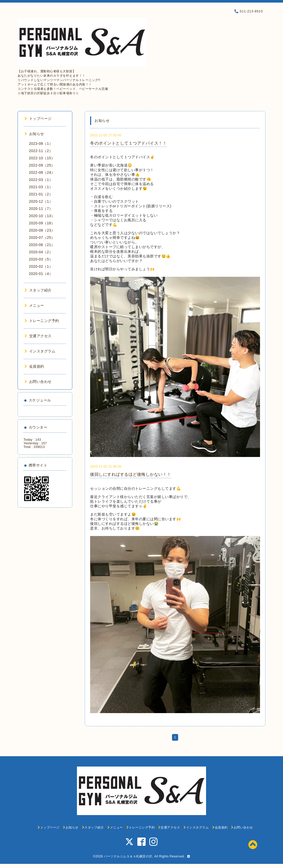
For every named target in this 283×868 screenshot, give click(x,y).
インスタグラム (40, 351)
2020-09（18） (42, 223)
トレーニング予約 (42, 321)
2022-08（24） (42, 172)
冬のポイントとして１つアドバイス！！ (128, 143)
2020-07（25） (42, 238)
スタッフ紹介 (38, 290)
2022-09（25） (42, 165)
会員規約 (34, 366)
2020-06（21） (42, 245)
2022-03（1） (41, 180)
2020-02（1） (41, 266)
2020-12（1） (41, 201)
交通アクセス (38, 336)
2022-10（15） (42, 158)
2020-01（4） (41, 274)
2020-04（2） (41, 252)
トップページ (38, 119)
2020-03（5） (41, 259)
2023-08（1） (41, 144)
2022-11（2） (41, 151)
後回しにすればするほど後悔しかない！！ (131, 474)
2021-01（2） (41, 194)
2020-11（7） (41, 209)
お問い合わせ (38, 382)
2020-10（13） (42, 216)
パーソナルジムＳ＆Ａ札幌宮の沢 (128, 856)
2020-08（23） (42, 230)
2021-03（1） (41, 187)
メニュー (34, 305)
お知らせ (34, 134)
